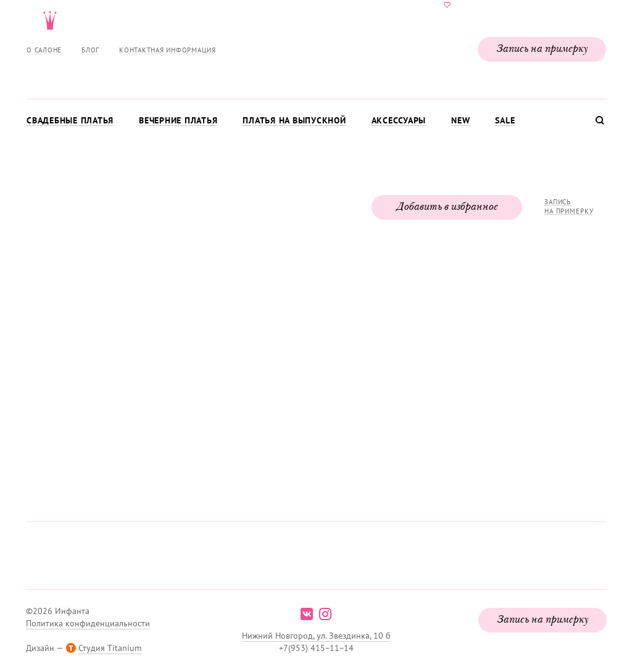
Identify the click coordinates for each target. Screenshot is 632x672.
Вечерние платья (178, 120)
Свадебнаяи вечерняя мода (316, 47)
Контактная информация (168, 50)
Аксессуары (399, 120)
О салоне (44, 50)
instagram (325, 614)
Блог (90, 50)
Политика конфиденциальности (88, 623)
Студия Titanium (110, 648)
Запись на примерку (542, 49)
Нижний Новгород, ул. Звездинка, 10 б (316, 636)
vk (307, 614)
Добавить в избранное (447, 207)
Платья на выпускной (294, 120)
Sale (505, 120)
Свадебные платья (70, 120)
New (460, 120)
